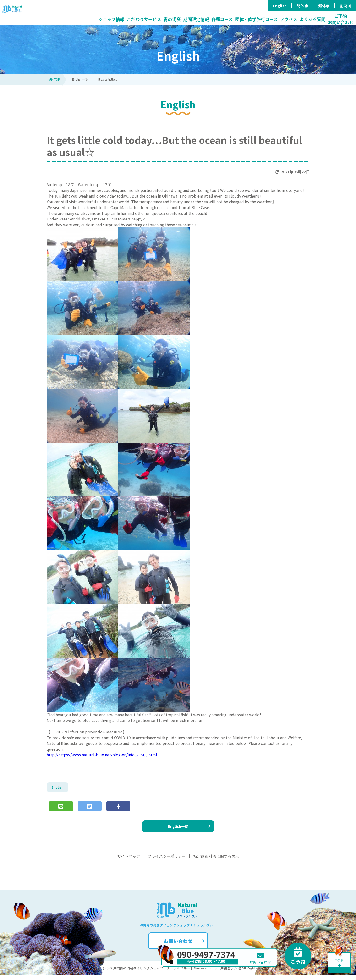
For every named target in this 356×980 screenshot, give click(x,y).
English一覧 (80, 79)
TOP (55, 79)
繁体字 (324, 6)
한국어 (345, 6)
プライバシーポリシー (167, 861)
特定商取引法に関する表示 (216, 861)
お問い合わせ (184, 945)
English (280, 6)
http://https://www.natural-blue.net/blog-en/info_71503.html (102, 755)
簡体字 (302, 6)
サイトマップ (129, 861)
